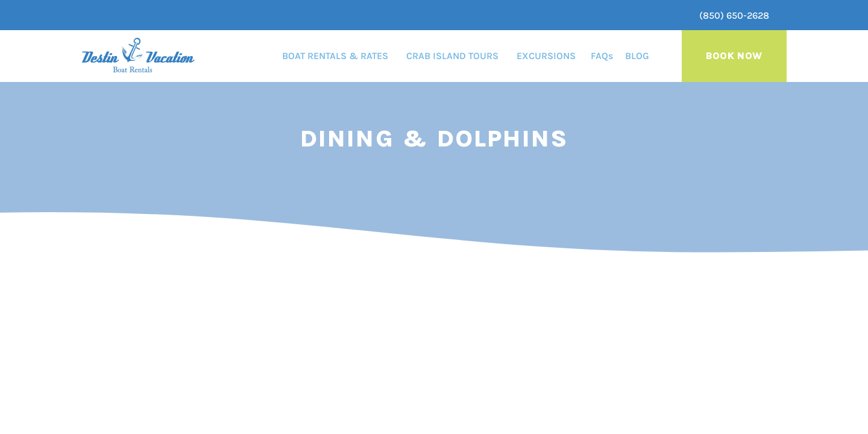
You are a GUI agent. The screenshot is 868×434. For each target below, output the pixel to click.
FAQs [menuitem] (602, 56)
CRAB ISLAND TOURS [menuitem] (452, 56)
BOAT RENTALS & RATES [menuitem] (335, 56)
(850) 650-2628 (734, 15)
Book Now (734, 56)
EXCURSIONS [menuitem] (546, 56)
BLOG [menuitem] (637, 56)
